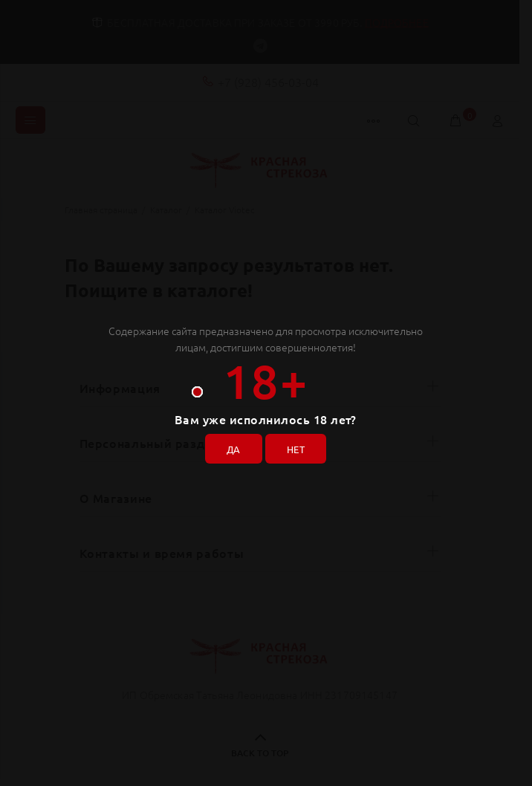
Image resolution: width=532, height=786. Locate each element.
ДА (231, 447)
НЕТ (298, 447)
